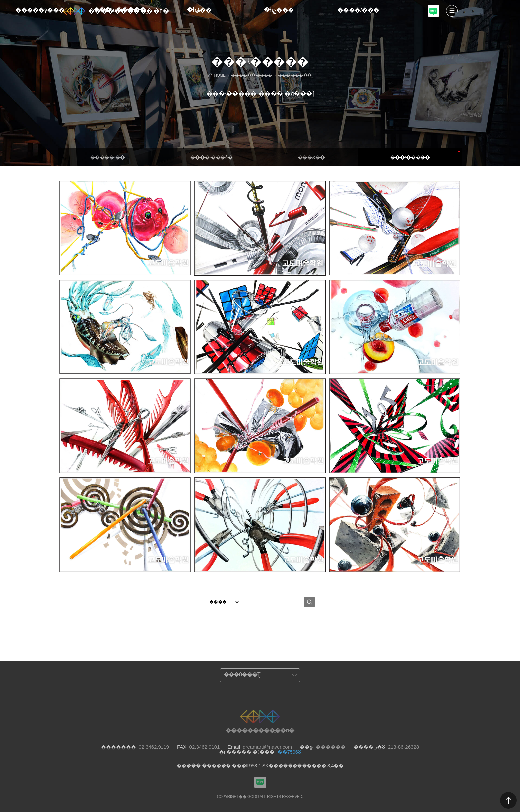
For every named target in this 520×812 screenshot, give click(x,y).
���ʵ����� (410, 157)
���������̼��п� (129, 11)
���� (452, 11)
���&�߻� (311, 157)
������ (508, 800)
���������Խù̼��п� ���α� (434, 16)
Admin (519, 1)
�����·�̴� (108, 157)
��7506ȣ (289, 752)
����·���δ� (211, 157)
